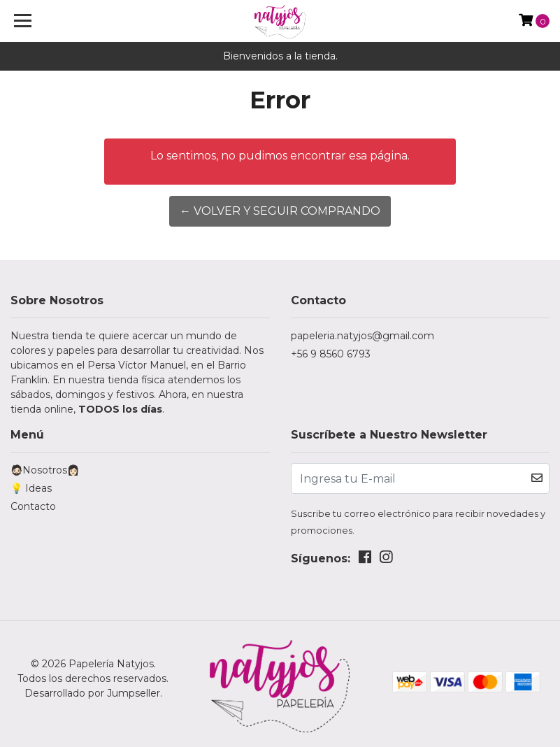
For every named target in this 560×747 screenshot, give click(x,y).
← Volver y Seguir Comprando (280, 211)
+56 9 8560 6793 (331, 354)
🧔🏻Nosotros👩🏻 (45, 470)
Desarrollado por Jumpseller (92, 693)
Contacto (33, 506)
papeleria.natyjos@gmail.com (362, 336)
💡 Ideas (31, 488)
